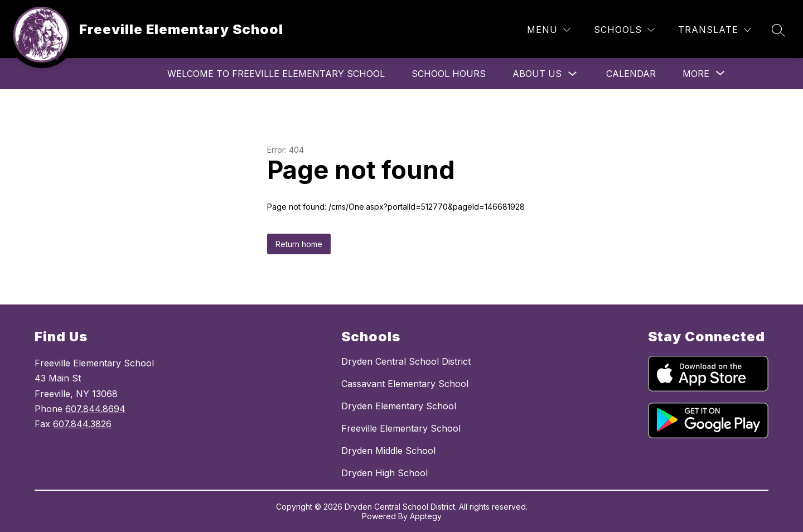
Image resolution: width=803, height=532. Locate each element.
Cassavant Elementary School (405, 384)
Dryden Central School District (406, 361)
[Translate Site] (715, 30)
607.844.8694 (95, 409)
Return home (299, 244)
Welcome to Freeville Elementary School (276, 74)
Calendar (631, 74)
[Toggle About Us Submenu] (573, 74)
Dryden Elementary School (399, 406)
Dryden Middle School (388, 451)
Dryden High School (384, 473)
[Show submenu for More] (696, 74)
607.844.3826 (82, 424)
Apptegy (426, 516)
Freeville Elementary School (401, 428)
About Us (537, 74)
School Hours (449, 74)
